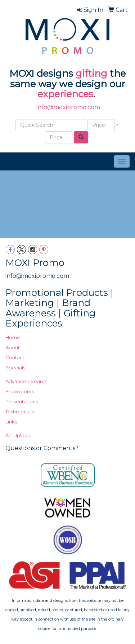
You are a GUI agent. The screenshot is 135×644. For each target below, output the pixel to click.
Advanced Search (26, 381)
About (13, 347)
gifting (91, 74)
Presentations (22, 401)
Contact (15, 357)
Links (11, 422)
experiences (65, 94)
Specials (15, 368)
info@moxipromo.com (68, 107)
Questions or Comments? (42, 448)
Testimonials (20, 412)
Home (13, 337)
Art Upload (18, 435)
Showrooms (20, 391)
